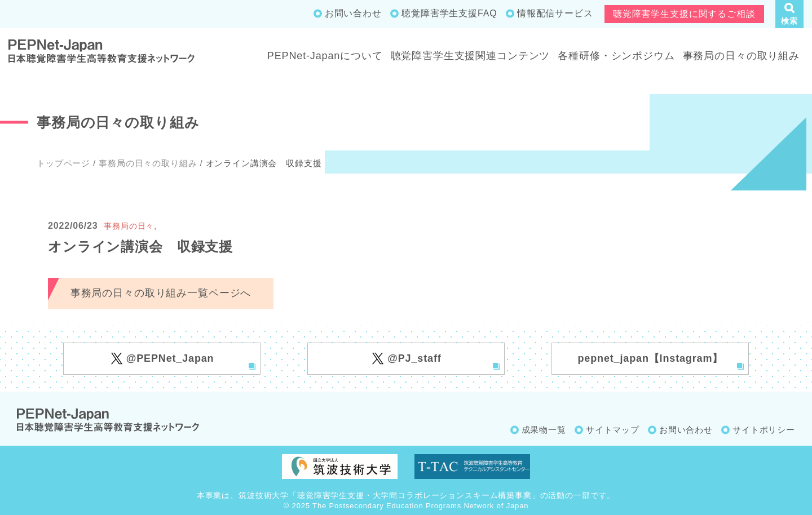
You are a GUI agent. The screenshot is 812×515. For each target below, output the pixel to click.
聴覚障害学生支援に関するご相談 (684, 14)
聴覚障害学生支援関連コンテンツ (471, 56)
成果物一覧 (544, 430)
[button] (789, 14)
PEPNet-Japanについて (325, 56)
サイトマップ (613, 430)
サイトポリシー (764, 430)
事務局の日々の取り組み (741, 56)
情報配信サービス (555, 13)
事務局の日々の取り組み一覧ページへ (161, 293)
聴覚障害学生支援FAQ (449, 13)
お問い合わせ (353, 13)
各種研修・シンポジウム (616, 56)
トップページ (63, 163)
